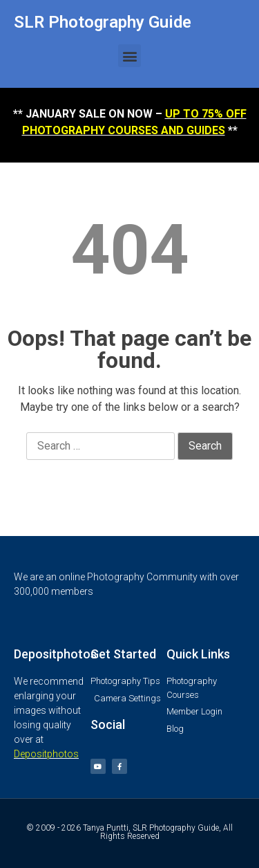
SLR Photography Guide (103, 22)
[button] (129, 56)
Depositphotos (46, 754)
